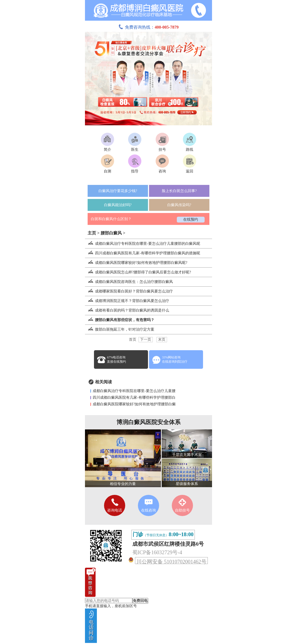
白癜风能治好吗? (118, 205)
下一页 (146, 339)
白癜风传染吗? (179, 205)
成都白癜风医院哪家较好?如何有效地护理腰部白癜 (134, 404)
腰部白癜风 (111, 233)
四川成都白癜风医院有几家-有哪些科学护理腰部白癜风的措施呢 (143, 253)
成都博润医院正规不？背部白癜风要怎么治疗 (127, 301)
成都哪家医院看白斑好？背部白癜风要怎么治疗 (129, 291)
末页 (162, 339)
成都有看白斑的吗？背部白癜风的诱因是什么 (127, 310)
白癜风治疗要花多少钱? (118, 191)
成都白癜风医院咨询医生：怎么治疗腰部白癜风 (129, 282)
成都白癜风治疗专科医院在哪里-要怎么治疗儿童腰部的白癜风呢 (143, 244)
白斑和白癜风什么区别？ (111, 219)
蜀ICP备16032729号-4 (157, 552)
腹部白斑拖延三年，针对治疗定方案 (120, 329)
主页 (92, 233)
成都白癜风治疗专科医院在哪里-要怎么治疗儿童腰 (134, 391)
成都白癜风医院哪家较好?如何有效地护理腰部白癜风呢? (136, 263)
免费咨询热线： (148, 27)
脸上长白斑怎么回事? (179, 191)
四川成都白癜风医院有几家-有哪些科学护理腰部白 (134, 397)
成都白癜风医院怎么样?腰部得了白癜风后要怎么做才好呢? (138, 272)
